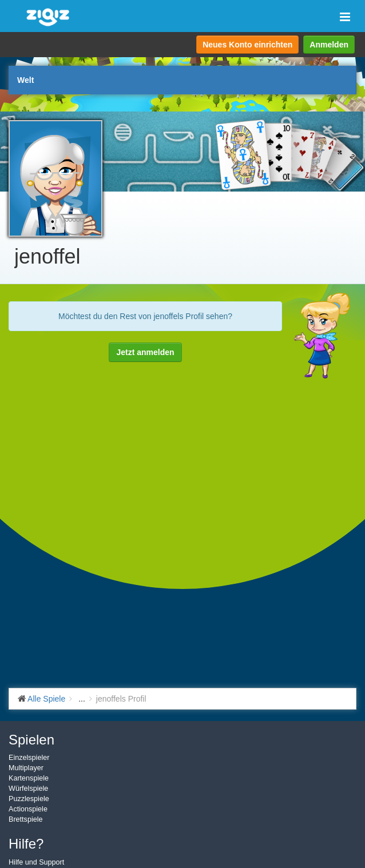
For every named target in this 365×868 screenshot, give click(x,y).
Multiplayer (26, 768)
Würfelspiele (28, 789)
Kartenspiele (29, 778)
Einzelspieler (29, 758)
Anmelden (329, 45)
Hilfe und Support (36, 862)
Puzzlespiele (29, 799)
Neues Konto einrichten (247, 45)
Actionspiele (28, 809)
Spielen (31, 740)
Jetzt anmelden (145, 352)
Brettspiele (26, 819)
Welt (25, 80)
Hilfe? (26, 844)
